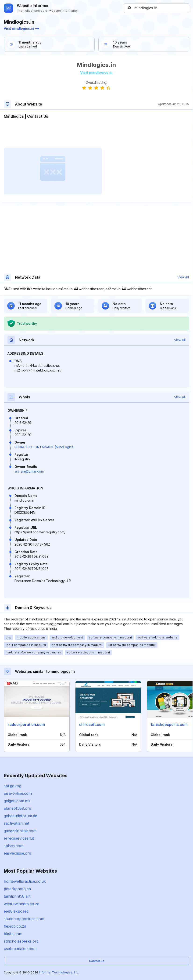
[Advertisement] (96, 133)
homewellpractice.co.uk (25, 881)
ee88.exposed (16, 911)
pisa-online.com (18, 793)
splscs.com (14, 846)
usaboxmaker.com (20, 949)
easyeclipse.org (17, 853)
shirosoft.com (92, 725)
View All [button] (183, 277)
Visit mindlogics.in (21, 28)
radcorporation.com (26, 725)
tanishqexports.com (169, 725)
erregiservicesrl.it (19, 838)
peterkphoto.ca (17, 889)
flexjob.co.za (15, 926)
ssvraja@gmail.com (29, 471)
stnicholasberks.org (21, 941)
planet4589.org (17, 808)
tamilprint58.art (17, 896)
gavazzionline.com (20, 831)
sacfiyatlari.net (16, 823)
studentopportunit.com (24, 919)
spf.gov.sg (13, 786)
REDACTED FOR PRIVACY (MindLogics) (45, 447)
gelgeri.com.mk (17, 801)
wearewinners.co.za (21, 904)
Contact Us (97, 961)
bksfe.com (13, 934)
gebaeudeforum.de (20, 816)
